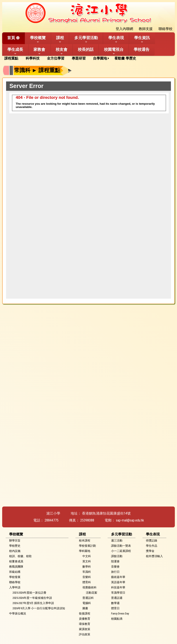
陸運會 (115, 561)
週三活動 (117, 541)
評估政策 (85, 634)
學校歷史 (15, 546)
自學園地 (100, 58)
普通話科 (88, 598)
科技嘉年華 (118, 587)
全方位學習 (56, 58)
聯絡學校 (15, 582)
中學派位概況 (18, 613)
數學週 (115, 603)
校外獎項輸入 (154, 556)
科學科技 (33, 58)
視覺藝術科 (89, 587)
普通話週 (117, 598)
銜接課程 (85, 613)
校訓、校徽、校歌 (20, 556)
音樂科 (87, 577)
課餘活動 (117, 556)
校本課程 (85, 541)
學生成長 (15, 51)
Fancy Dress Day (120, 613)
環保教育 (85, 624)
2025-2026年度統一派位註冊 (29, 593)
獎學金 (150, 551)
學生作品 (152, 546)
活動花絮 (92, 593)
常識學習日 (118, 593)
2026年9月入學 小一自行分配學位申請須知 (39, 608)
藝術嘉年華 (118, 577)
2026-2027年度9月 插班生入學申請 (33, 603)
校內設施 (15, 551)
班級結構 (15, 572)
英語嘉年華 (118, 582)
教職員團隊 (16, 567)
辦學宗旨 (15, 541)
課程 (60, 40)
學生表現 (116, 40)
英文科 (87, 561)
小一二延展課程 (121, 551)
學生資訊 (142, 40)
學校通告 (142, 49)
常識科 (87, 572)
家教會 (39, 51)
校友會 (62, 51)
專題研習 (79, 58)
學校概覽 (38, 40)
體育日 (115, 608)
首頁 (11, 38)
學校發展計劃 (87, 546)
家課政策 (85, 629)
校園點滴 (117, 619)
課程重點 (11, 58)
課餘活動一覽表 (121, 546)
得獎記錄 (152, 541)
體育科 (87, 582)
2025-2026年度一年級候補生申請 (32, 598)
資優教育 (85, 619)
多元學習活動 (86, 40)
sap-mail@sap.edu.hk (130, 520)
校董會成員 (16, 561)
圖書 (85, 608)
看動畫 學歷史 (125, 58)
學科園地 (85, 551)
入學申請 (15, 587)
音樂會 (115, 567)
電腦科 (87, 603)
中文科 (87, 556)
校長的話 (86, 49)
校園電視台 (114, 51)
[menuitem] (13, 58)
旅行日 (115, 572)
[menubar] (72, 58)
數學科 (87, 567)
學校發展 (15, 577)
